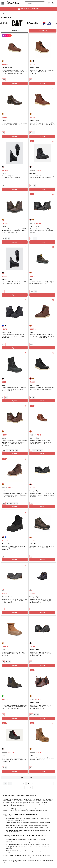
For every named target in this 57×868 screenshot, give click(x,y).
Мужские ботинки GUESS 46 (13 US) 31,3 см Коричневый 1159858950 (14, 124)
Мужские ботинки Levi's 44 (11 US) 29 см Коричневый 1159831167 (42, 759)
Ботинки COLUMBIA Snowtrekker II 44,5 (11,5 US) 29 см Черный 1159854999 (42, 177)
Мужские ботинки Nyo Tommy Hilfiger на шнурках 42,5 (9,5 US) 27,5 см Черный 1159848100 (42, 495)
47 (17, 503)
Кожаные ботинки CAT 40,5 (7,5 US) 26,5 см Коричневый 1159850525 (42, 283)
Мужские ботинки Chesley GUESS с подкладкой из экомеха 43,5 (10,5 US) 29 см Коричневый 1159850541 (42, 336)
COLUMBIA (34, 23)
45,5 (4, 344)
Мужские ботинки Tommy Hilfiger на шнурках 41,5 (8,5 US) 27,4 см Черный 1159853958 (41, 230)
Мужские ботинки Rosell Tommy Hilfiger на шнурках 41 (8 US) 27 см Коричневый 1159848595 (40, 442)
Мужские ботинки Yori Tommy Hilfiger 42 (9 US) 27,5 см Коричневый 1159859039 (42, 72)
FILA (49, 23)
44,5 (31, 186)
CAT (19, 23)
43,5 (35, 292)
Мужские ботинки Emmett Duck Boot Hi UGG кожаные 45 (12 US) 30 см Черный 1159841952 (14, 389)
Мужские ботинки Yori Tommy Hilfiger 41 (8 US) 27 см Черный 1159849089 (42, 388)
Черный (33, 61)
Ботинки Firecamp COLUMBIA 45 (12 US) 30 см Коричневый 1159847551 (42, 547)
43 (34, 133)
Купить (15, 83)
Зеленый (3, 696)
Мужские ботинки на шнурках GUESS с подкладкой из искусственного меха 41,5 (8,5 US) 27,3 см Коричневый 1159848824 (14, 443)
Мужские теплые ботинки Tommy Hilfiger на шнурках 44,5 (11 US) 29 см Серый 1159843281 (41, 601)
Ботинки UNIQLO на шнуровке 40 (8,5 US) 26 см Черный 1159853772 (14, 283)
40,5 (31, 292)
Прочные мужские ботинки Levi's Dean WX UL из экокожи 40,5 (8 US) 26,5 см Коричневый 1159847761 (14, 495)
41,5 (31, 239)
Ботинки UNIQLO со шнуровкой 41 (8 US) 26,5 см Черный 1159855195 (14, 177)
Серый (3, 590)
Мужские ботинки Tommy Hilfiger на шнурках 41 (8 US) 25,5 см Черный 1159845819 (14, 548)
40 (3, 292)
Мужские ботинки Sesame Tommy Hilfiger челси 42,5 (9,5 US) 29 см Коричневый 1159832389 (40, 707)
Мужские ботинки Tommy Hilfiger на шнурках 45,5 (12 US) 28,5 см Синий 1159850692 (14, 336)
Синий (3, 326)
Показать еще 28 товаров (29, 778)
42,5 (4, 80)
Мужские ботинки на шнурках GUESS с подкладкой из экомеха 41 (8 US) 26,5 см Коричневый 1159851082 (15, 230)
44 (13, 450)
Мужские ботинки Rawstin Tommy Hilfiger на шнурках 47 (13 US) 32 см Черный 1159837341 (41, 654)
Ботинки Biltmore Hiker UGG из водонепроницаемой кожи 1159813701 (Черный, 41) (14, 760)
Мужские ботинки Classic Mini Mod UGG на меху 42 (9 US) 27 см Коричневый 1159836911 (15, 654)
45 (9, 239)
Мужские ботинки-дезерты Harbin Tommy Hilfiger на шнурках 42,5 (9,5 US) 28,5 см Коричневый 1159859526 (15, 72)
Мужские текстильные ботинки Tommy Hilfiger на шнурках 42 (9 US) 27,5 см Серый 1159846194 (15, 601)
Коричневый (3, 61)
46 (3, 133)
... (47, 783)
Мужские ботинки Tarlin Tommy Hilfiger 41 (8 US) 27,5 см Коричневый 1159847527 (42, 124)
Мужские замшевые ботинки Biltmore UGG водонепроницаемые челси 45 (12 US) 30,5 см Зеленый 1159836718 (14, 707)
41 (31, 133)
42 (31, 80)
